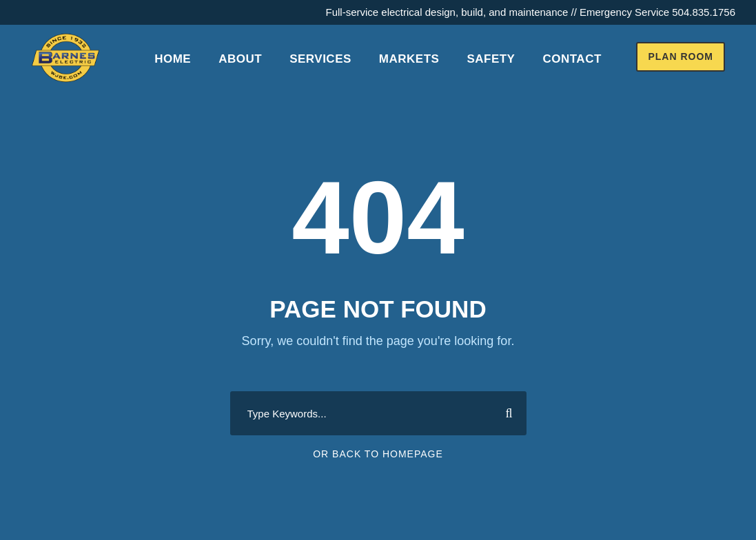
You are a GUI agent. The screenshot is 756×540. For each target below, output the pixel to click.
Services (320, 59)
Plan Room (681, 56)
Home (173, 59)
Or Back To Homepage (378, 454)
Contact (572, 59)
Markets (409, 59)
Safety (491, 59)
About (240, 59)
